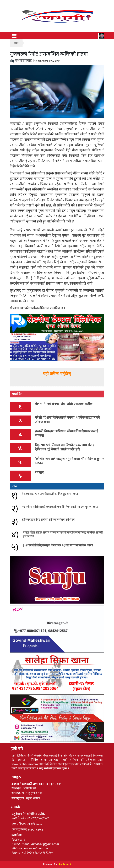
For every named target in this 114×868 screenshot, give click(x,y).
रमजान (39, 473)
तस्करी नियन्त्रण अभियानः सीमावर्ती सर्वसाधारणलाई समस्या (67, 433)
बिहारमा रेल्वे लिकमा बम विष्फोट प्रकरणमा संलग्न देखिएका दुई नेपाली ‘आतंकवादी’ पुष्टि (65, 447)
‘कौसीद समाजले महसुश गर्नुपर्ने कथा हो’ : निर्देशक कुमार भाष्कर (69, 461)
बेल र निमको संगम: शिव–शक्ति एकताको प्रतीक (64, 404)
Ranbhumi (65, 864)
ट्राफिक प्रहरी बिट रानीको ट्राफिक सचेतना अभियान (48, 520)
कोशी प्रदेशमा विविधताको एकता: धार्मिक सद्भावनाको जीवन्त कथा (67, 420)
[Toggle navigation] (14, 36)
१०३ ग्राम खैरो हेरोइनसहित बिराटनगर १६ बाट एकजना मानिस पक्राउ (58, 546)
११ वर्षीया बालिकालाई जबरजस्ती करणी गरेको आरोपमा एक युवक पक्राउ (60, 507)
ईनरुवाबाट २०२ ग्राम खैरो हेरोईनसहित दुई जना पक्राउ (50, 494)
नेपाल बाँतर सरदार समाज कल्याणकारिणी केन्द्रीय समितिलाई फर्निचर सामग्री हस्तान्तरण (63, 535)
